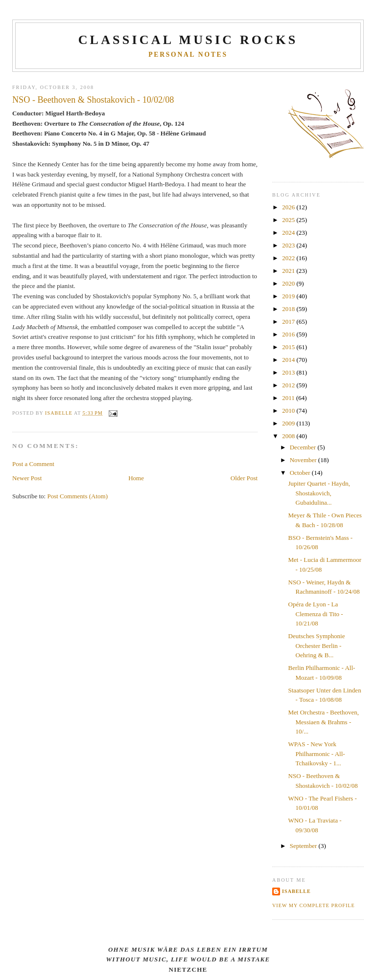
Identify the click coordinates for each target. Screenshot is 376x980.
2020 (289, 283)
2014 (289, 360)
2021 (289, 271)
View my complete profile (314, 905)
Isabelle (296, 891)
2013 (289, 372)
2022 (289, 258)
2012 (289, 385)
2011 (289, 398)
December (304, 447)
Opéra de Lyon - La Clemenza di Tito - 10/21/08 (316, 614)
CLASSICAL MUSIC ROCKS (188, 40)
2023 (289, 245)
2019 (289, 296)
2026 (289, 207)
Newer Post (27, 478)
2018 (289, 309)
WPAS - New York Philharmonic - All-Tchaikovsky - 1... (317, 754)
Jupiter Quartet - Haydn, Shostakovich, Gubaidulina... (319, 493)
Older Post (244, 478)
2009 (289, 423)
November (304, 460)
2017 (289, 322)
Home (136, 478)
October (301, 473)
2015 (289, 347)
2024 (289, 233)
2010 (289, 411)
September (304, 846)
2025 (289, 220)
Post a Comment (33, 464)
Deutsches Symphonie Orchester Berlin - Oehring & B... (317, 646)
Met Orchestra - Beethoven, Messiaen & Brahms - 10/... (324, 722)
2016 (289, 334)
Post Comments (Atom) (77, 496)
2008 (289, 436)
